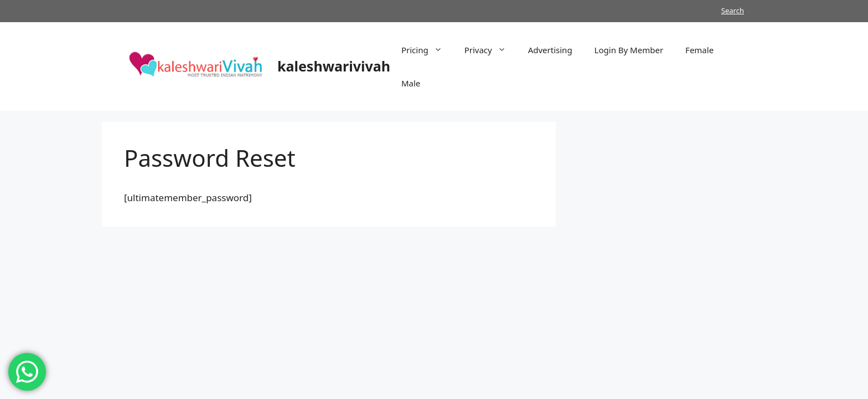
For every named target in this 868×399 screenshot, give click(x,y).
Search (733, 11)
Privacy (491, 50)
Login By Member (629, 50)
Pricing (427, 50)
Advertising (550, 50)
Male (411, 83)
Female (699, 50)
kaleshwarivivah (334, 66)
